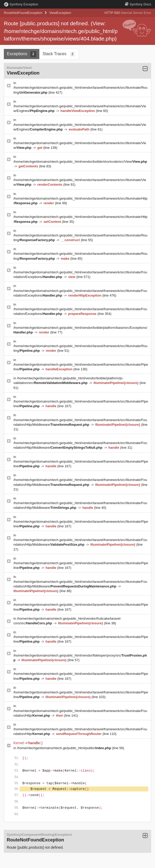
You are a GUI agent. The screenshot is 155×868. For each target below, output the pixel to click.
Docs (138, 4)
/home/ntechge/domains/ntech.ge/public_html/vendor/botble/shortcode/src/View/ (80, 162)
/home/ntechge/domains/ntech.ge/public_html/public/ (65, 748)
